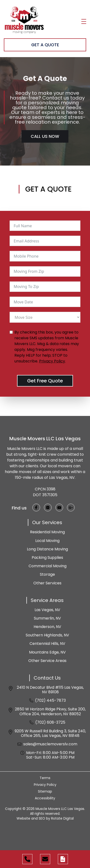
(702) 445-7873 (50, 700)
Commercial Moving (48, 566)
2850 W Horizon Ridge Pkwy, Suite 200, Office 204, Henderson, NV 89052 (50, 711)
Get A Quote (45, 45)
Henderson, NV (47, 627)
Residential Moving (47, 532)
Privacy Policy (52, 361)
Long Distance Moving (47, 549)
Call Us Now (45, 136)
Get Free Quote (45, 381)
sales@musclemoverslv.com (50, 744)
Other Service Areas (47, 661)
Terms (45, 778)
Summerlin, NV (47, 618)
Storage (47, 574)
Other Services (47, 583)
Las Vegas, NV (47, 610)
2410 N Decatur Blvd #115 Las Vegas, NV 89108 (50, 690)
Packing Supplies (47, 558)
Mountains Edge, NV (47, 652)
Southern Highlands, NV (47, 635)
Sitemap (45, 791)
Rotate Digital (62, 818)
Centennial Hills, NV (47, 644)
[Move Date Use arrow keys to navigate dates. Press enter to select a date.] (45, 302)
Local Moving (47, 541)
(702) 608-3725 (50, 722)
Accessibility (45, 798)
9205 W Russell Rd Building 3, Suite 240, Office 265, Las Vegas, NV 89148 (50, 733)
